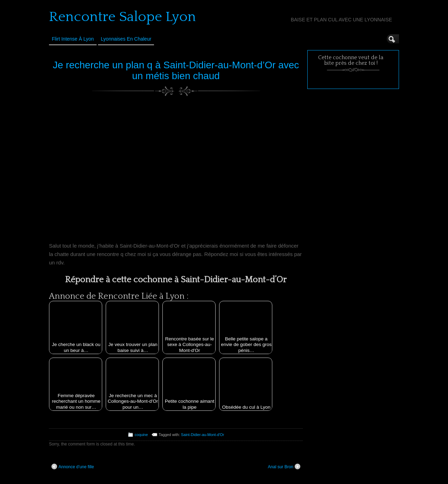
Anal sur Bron (284, 466)
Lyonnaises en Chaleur (126, 39)
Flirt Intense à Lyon (73, 39)
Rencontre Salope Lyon (122, 17)
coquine (141, 435)
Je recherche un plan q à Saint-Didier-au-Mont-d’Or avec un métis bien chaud (176, 70)
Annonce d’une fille (73, 466)
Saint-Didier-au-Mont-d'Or (202, 435)
